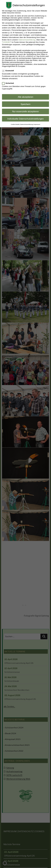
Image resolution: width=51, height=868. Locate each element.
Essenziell (8, 71)
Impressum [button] (37, 124)
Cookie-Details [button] (15, 124)
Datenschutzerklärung (27, 40)
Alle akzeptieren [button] (25, 97)
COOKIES (7, 42)
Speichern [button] (25, 104)
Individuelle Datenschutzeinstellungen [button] (25, 119)
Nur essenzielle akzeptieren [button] (25, 111)
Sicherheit (8, 83)
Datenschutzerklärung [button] (27, 124)
